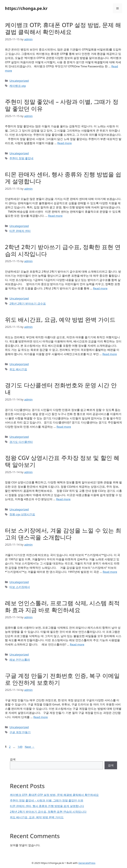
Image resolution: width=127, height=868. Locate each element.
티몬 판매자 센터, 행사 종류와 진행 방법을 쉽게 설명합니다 (63, 178)
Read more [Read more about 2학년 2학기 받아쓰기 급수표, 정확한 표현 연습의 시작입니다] (100, 288)
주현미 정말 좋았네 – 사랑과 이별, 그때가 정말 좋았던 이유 (62, 105)
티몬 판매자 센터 (20, 231)
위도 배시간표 (18, 369)
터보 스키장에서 (20, 587)
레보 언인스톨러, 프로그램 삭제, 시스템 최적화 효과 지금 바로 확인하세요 (62, 606)
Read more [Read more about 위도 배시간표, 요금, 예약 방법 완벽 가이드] (110, 354)
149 (20, 747)
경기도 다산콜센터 (21, 442)
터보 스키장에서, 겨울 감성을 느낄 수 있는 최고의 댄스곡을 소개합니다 (63, 534)
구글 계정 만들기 (20, 732)
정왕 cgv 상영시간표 (22, 514)
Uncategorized (19, 81)
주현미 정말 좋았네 (21, 158)
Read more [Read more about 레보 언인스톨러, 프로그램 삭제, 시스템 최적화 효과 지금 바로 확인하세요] (77, 644)
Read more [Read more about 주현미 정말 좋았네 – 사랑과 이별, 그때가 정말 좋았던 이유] (65, 143)
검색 (13, 759)
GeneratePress (87, 863)
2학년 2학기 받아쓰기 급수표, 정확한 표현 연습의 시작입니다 (63, 250)
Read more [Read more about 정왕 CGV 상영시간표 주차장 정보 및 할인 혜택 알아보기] (63, 499)
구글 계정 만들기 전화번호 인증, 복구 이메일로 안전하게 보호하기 (62, 679)
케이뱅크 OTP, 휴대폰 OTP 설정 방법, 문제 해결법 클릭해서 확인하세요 (63, 28)
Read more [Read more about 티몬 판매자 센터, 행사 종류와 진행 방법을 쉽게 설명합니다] (55, 216)
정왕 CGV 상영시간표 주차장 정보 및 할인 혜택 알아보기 (62, 461)
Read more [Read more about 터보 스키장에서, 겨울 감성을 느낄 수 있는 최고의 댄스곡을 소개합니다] (110, 572)
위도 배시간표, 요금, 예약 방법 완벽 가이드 (60, 320)
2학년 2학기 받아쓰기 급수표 (28, 304)
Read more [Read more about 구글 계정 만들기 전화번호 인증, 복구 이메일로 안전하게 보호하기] (41, 717)
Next (30, 747)
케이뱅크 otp (18, 86)
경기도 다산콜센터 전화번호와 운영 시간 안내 (61, 389)
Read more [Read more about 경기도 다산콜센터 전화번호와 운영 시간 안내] (64, 427)
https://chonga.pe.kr (26, 8)
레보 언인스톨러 (20, 660)
